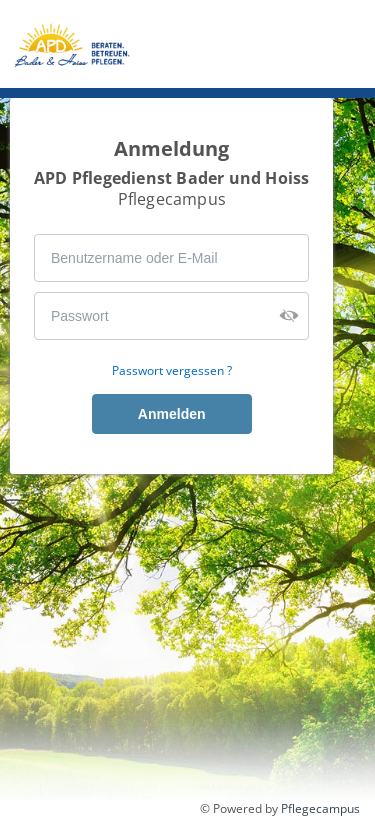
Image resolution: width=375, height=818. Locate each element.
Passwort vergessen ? (172, 371)
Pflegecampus (320, 808)
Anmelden (172, 414)
